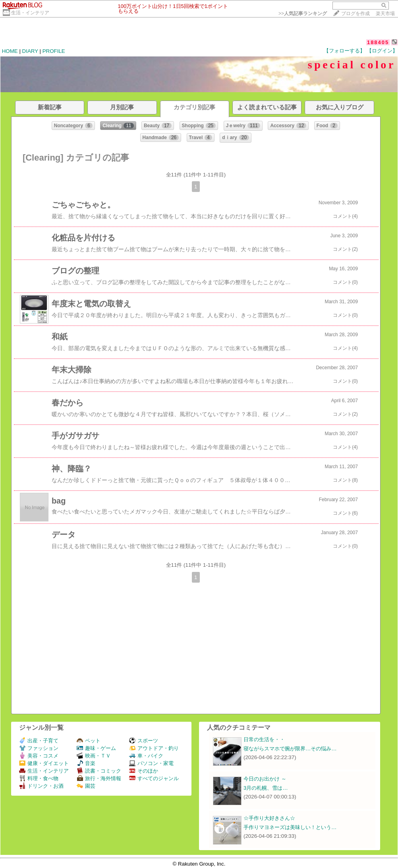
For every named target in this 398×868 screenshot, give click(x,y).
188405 (378, 42)
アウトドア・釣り (154, 748)
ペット (89, 741)
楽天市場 (385, 14)
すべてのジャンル (154, 778)
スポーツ (144, 741)
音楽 (86, 763)
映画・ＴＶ (94, 756)
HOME (10, 51)
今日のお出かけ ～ (265, 779)
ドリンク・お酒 (41, 786)
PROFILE (54, 51)
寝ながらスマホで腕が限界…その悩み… (290, 749)
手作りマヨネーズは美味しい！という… (290, 827)
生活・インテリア (30, 13)
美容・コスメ (39, 756)
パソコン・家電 (151, 763)
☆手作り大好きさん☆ (269, 818)
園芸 (86, 786)
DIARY (30, 51)
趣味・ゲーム (96, 748)
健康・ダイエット (44, 763)
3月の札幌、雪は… (266, 788)
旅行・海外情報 (99, 778)
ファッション (39, 748)
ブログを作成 (355, 14)
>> (303, 14)
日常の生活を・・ (264, 739)
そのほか (144, 771)
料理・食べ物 (39, 778)
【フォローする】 (344, 51)
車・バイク (146, 756)
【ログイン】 (382, 51)
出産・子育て (39, 741)
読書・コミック (99, 771)
